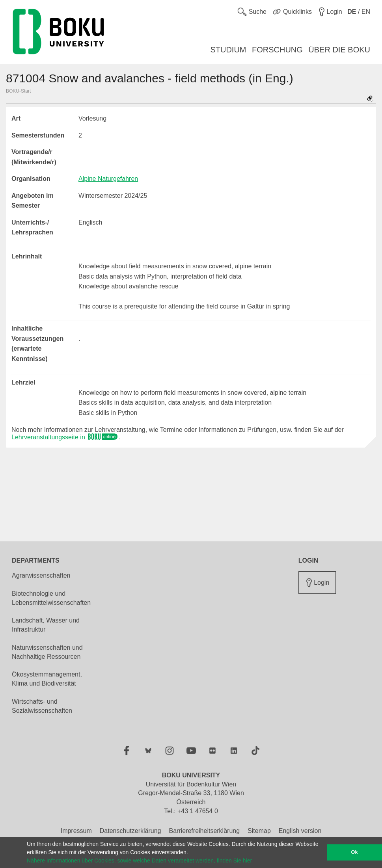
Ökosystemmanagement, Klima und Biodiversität (47, 679)
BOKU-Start (18, 91)
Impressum (76, 831)
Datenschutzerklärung (130, 831)
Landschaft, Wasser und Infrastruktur (46, 625)
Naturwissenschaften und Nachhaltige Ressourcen (47, 652)
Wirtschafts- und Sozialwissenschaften (42, 706)
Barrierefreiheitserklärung (204, 831)
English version (300, 831)
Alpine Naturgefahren (108, 179)
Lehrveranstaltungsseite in (65, 437)
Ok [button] (355, 852)
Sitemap (259, 831)
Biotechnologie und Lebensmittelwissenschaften (51, 598)
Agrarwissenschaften (41, 575)
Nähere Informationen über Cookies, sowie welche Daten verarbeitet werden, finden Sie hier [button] (139, 861)
